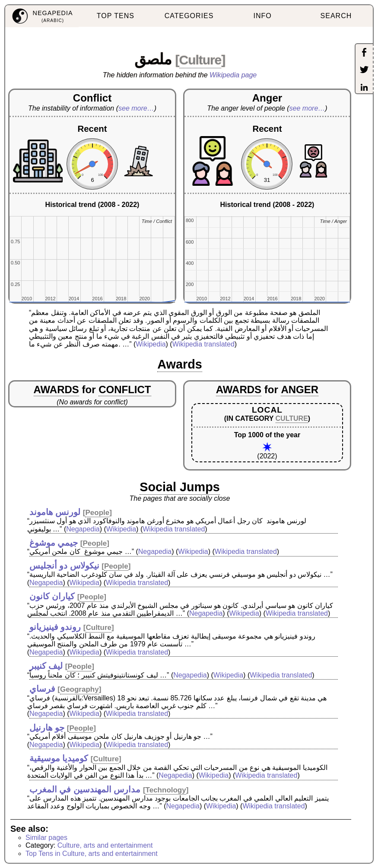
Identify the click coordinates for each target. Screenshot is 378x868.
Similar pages (46, 838)
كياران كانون (52, 596)
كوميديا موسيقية (59, 758)
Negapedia (83, 529)
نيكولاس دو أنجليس (64, 566)
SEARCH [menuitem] (336, 16)
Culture (200, 60)
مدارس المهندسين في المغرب (85, 789)
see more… (136, 108)
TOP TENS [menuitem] (116, 16)
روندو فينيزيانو (55, 627)
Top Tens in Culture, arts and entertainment (92, 854)
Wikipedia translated (203, 344)
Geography (79, 689)
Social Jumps (180, 487)
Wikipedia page (233, 75)
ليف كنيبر (46, 666)
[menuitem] (42, 16)
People (97, 513)
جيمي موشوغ (54, 543)
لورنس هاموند (55, 512)
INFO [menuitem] (263, 16)
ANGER (300, 389)
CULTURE (292, 418)
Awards (180, 364)
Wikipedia (151, 344)
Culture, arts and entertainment (105, 845)
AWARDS (56, 389)
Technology (166, 790)
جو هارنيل (47, 728)
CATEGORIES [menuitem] (189, 16)
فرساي (42, 689)
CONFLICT (125, 389)
